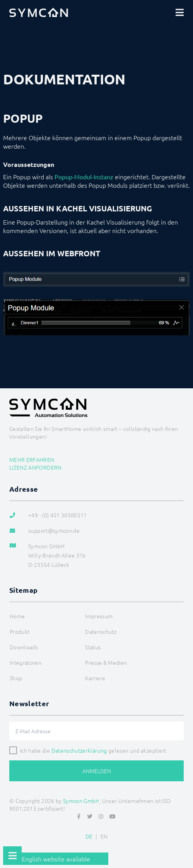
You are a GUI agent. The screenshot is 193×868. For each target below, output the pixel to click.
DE (89, 836)
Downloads (24, 647)
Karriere (95, 678)
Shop (16, 678)
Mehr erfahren (32, 460)
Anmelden (97, 771)
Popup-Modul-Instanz (84, 177)
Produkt (20, 631)
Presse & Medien (106, 662)
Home (17, 616)
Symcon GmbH (81, 801)
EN (104, 836)
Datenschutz (101, 631)
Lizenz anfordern (36, 467)
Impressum (99, 616)
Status (93, 647)
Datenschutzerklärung (79, 750)
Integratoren (26, 662)
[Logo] (39, 12)
